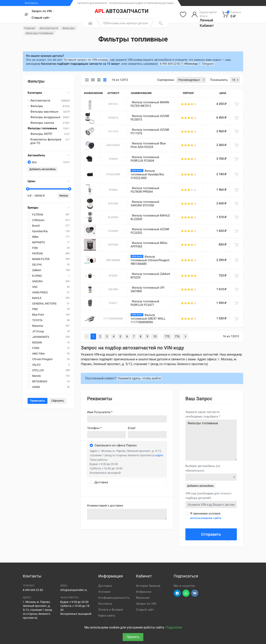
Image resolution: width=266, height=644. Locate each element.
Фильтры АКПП (41, 134)
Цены (49, 181)
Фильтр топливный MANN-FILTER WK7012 (150, 104)
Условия (104, 592)
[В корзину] (236, 104)
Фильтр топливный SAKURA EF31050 (145, 204)
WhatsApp (191, 64)
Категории (49, 93)
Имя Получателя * (100, 412)
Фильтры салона (42, 123)
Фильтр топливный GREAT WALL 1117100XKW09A (148, 319)
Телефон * (94, 428)
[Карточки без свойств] (87, 80)
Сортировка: (166, 80)
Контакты (31, 3)
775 (167, 337)
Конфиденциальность (114, 598)
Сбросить (58, 401)
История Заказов (148, 586)
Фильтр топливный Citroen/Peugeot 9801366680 (150, 260)
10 (155, 337)
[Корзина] (232, 15)
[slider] (28, 189)
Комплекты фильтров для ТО (46, 141)
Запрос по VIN (43, 11)
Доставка (105, 586)
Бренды (49, 208)
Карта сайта (107, 616)
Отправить (211, 534)
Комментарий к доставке (105, 506)
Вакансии (143, 598)
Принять (133, 637)
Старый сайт (42, 18)
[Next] (185, 337)
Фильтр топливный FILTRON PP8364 (145, 190)
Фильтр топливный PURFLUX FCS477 (145, 303)
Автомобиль (49, 155)
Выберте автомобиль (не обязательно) (203, 468)
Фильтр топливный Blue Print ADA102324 (148, 145)
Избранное (144, 592)
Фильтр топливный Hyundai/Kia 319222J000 (147, 174)
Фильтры (69, 28)
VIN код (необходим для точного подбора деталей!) (208, 496)
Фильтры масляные (44, 112)
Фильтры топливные (42, 128)
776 (177, 337)
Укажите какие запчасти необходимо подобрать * (203, 414)
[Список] (99, 80)
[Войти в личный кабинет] (204, 15)
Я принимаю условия (206, 516)
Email (132, 428)
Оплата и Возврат (111, 610)
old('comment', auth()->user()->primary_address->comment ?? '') (127, 514)
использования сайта (206, 518)
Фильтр (64, 196)
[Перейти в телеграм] (177, 593)
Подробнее (174, 627)
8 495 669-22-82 (170, 64)
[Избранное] (183, 15)
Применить (38, 401)
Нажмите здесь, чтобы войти (139, 378)
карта (159, 455)
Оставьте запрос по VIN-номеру (86, 60)
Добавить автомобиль (43, 169)
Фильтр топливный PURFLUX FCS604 (145, 159)
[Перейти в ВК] (195, 593)
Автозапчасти (49, 28)
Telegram (208, 64)
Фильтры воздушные (45, 117)
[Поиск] (161, 23)
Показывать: (219, 80)
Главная (30, 28)
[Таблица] (105, 80)
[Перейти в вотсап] (186, 593)
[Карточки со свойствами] (93, 80)
